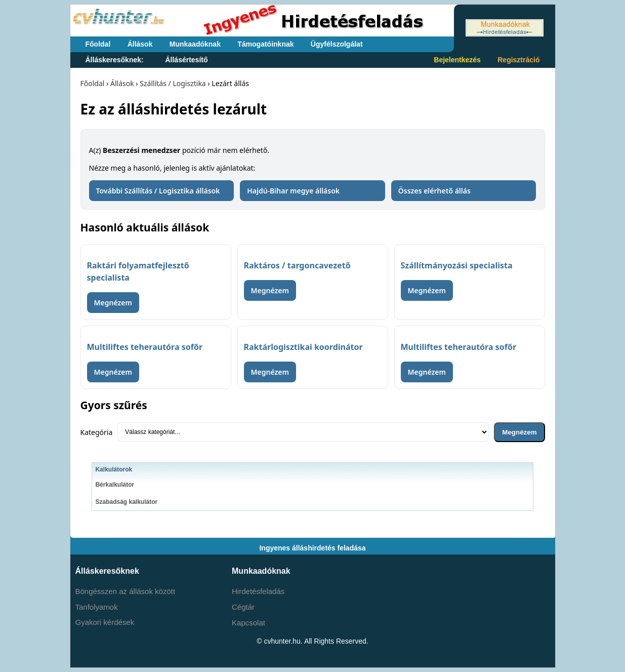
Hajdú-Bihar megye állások (293, 191)
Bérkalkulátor (115, 485)
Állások (140, 44)
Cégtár (243, 607)
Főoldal (98, 44)
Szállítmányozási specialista (457, 265)
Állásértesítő (186, 60)
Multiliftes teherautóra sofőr (145, 347)
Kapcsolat (248, 623)
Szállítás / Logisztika (173, 83)
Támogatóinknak (265, 44)
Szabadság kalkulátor (126, 502)
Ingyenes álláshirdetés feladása (312, 548)
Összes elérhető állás (434, 191)
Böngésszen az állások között (126, 591)
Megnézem (113, 303)
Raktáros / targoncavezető (297, 265)
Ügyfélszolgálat (337, 44)
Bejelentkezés (457, 60)
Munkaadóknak (195, 44)
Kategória (97, 432)
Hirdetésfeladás (258, 591)
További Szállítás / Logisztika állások (158, 191)
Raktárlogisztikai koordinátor (303, 347)
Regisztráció (518, 60)
